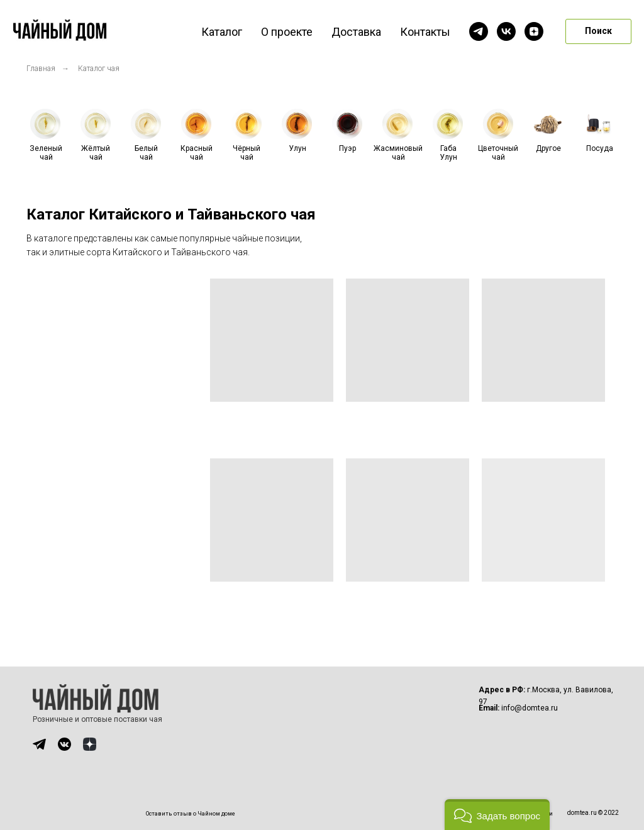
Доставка (356, 32)
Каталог (222, 32)
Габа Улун (448, 153)
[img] (39, 744)
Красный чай (197, 153)
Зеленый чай (46, 153)
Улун (297, 148)
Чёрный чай (247, 153)
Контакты (425, 32)
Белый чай (146, 153)
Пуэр (347, 148)
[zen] (534, 31)
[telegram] (479, 31)
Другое (548, 148)
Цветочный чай (498, 153)
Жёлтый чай (96, 153)
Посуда (600, 148)
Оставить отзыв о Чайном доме (191, 814)
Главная (41, 69)
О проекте (287, 32)
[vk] (506, 31)
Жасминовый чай (398, 153)
